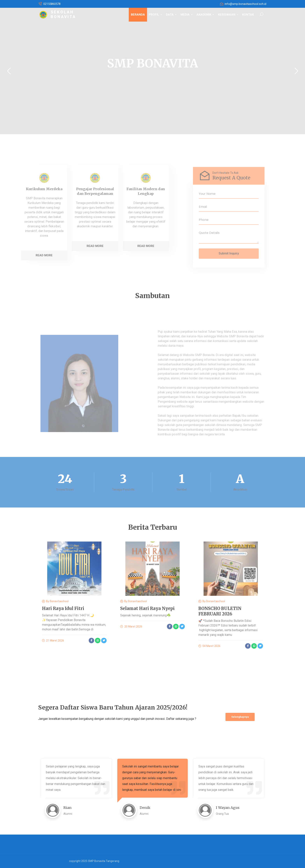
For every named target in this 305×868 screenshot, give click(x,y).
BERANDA (138, 15)
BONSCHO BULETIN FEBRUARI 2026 (220, 611)
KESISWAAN (228, 15)
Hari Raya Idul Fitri (63, 608)
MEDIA (187, 15)
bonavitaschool (59, 601)
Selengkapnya (240, 717)
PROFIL (155, 15)
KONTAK (248, 15)
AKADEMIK (205, 15)
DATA (171, 15)
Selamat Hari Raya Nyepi (147, 608)
